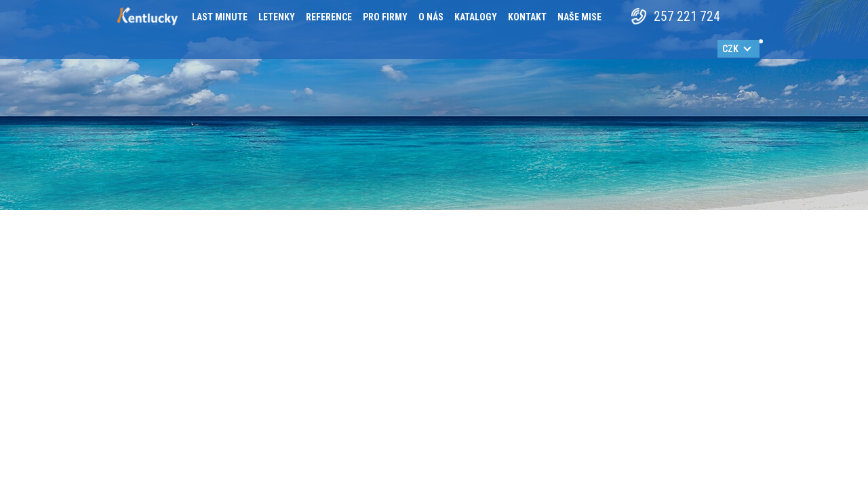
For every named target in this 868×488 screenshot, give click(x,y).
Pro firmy (385, 17)
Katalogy (476, 17)
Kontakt (527, 17)
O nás (431, 17)
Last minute (220, 17)
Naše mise (579, 17)
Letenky (277, 17)
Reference (329, 17)
